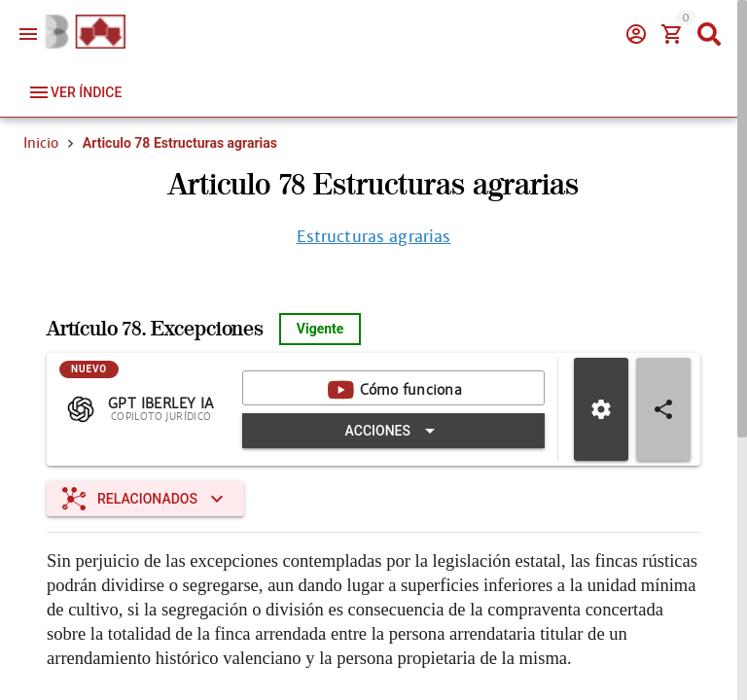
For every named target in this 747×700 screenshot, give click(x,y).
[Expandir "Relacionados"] (145, 499)
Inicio (41, 143)
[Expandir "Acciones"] (393, 431)
